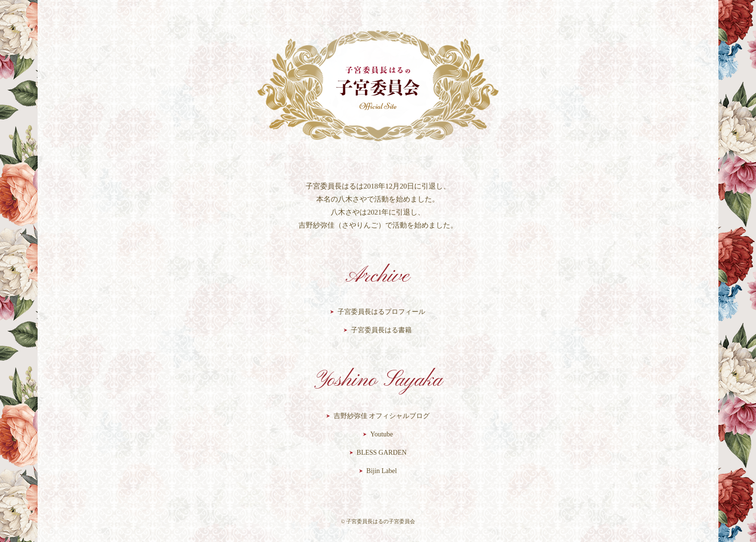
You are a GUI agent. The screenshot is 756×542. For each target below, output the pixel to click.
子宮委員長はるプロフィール (381, 312)
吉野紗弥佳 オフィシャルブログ (382, 416)
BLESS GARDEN (382, 453)
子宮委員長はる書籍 (381, 330)
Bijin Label (382, 471)
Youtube (382, 434)
